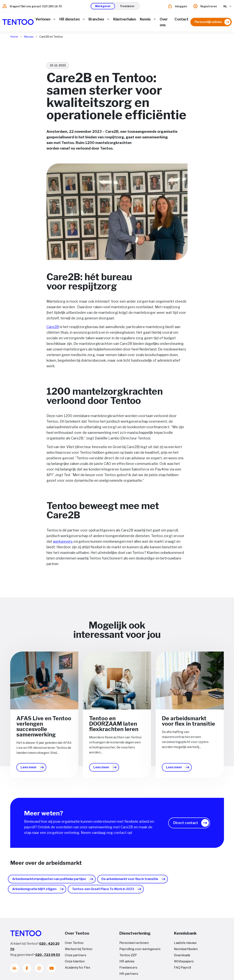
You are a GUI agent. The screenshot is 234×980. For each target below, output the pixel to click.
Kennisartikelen (186, 952)
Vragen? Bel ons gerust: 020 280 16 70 (36, 6)
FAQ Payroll (182, 970)
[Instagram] (39, 971)
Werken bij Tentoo (79, 952)
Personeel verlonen (134, 945)
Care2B (53, 329)
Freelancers (128, 970)
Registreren (209, 6)
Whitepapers (184, 964)
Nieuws (29, 39)
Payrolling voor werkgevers (140, 952)
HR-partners (129, 976)
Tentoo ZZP (128, 958)
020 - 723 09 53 (48, 957)
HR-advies (127, 964)
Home (14, 39)
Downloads (182, 958)
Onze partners (76, 958)
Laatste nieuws (185, 945)
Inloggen (181, 6)
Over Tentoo (74, 945)
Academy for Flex (78, 970)
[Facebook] (27, 971)
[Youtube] (52, 971)
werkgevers (63, 544)
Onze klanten (75, 964)
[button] (103, 6)
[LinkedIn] (15, 971)
